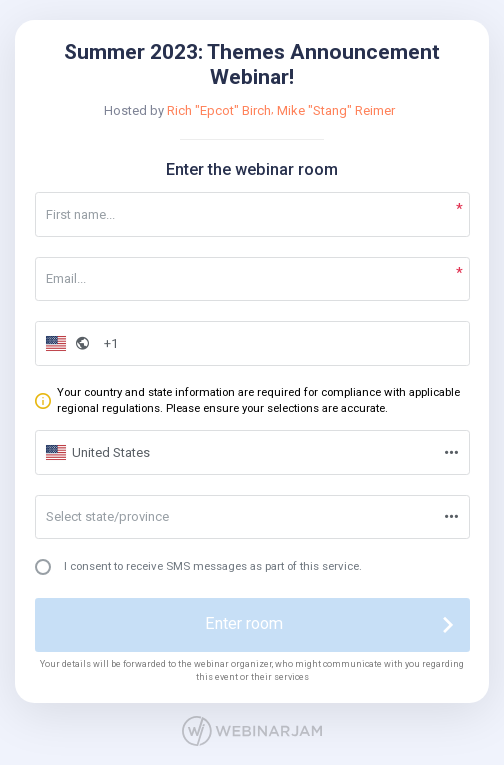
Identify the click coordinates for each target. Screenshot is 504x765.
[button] (65, 343)
